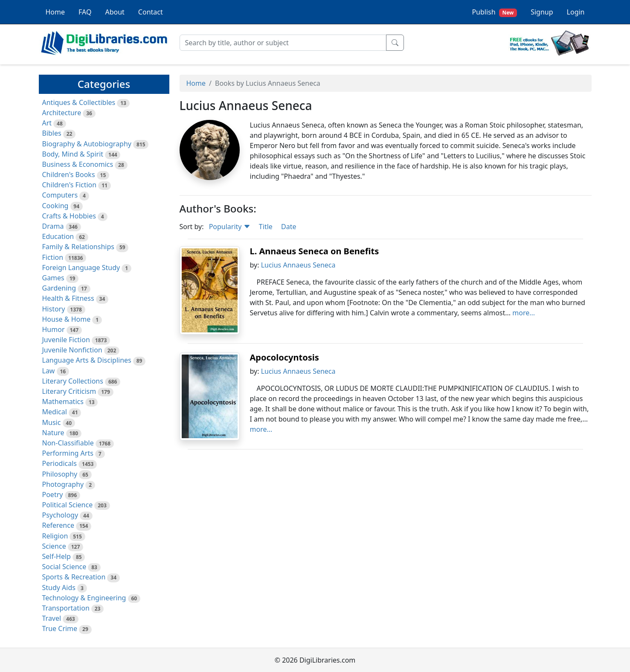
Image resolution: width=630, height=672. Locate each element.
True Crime (60, 628)
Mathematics (63, 401)
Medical (55, 412)
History (54, 309)
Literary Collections (73, 381)
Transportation (66, 608)
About (115, 12)
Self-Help (57, 556)
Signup (542, 12)
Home (55, 12)
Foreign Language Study (81, 268)
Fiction (53, 257)
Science (54, 546)
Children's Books (69, 175)
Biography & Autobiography (87, 144)
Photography (63, 484)
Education (58, 236)
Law (49, 371)
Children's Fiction (70, 185)
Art (47, 123)
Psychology (60, 515)
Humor (54, 329)
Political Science (68, 505)
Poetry (53, 495)
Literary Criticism (69, 391)
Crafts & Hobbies (69, 216)
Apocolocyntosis (285, 357)
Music (52, 422)
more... (524, 313)
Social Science (64, 567)
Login (576, 12)
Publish (494, 12)
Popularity (230, 227)
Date (289, 227)
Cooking (55, 206)
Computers (60, 195)
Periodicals (60, 463)
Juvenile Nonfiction (72, 350)
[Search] (283, 43)
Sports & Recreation (74, 577)
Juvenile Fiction (66, 340)
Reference (58, 525)
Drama (53, 226)
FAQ (85, 12)
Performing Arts (68, 453)
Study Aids (59, 588)
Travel (52, 618)
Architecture (62, 113)
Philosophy (60, 474)
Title (266, 227)
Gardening (59, 288)
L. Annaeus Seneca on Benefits (315, 251)
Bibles (52, 133)
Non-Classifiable (68, 443)
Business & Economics (78, 164)
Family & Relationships (78, 247)
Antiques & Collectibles (79, 102)
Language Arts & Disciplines (87, 360)
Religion (55, 536)
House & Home (67, 319)
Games (53, 278)
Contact (151, 12)
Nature (53, 433)
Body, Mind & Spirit (73, 154)
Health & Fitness (68, 298)
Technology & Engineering (84, 598)
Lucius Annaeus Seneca (298, 265)
